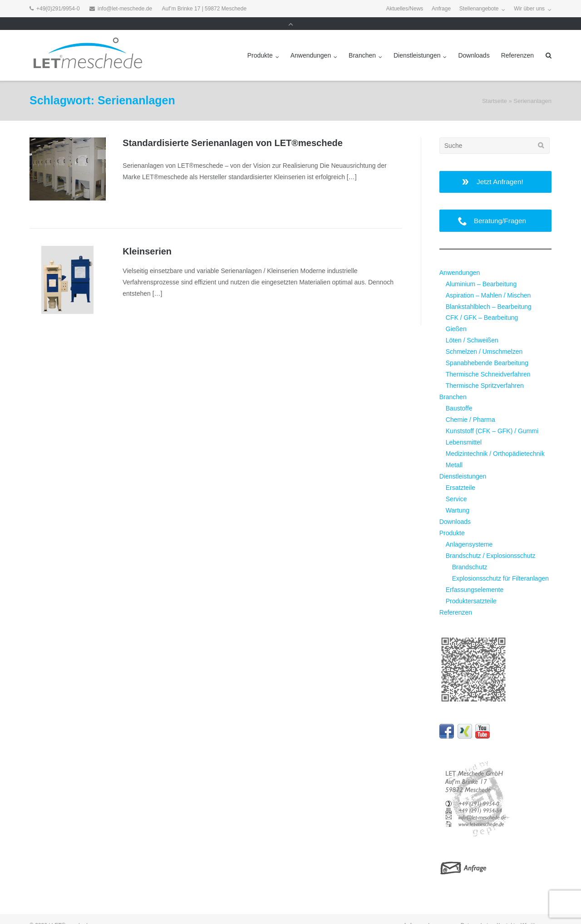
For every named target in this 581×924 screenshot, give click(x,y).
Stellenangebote (479, 9)
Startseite (495, 88)
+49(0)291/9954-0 (58, 9)
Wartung (458, 498)
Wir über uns (529, 9)
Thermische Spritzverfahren (485, 373)
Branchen (362, 43)
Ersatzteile (460, 475)
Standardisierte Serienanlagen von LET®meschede (233, 130)
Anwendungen (311, 43)
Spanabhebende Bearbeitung (487, 350)
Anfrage (441, 9)
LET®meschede (71, 913)
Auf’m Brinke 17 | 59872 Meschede (204, 9)
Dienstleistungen (417, 43)
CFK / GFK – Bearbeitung (482, 305)
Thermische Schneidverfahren (488, 362)
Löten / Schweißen (472, 328)
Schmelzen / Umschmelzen (484, 339)
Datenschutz (476, 913)
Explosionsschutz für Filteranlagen (500, 566)
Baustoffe (459, 396)
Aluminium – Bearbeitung (481, 271)
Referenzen (517, 43)
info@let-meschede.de (125, 9)
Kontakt (506, 913)
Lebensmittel (464, 430)
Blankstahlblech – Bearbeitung (489, 294)
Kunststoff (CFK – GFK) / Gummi (492, 418)
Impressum (441, 913)
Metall (454, 452)
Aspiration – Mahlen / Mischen (488, 283)
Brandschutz (470, 554)
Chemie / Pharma (470, 407)
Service (456, 486)
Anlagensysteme (469, 532)
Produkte (260, 43)
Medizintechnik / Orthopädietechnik (495, 441)
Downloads (474, 43)
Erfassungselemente (475, 577)
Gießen (456, 316)
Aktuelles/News (404, 9)
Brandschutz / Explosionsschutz (491, 543)
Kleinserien (147, 239)
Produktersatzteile (471, 588)
